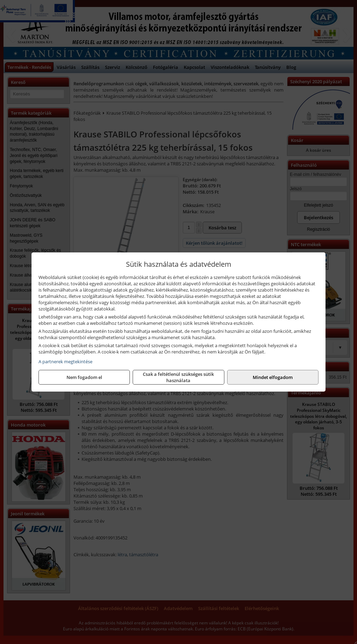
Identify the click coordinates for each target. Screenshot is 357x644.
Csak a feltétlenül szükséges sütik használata (178, 377)
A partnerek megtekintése (65, 362)
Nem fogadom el (84, 377)
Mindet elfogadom (273, 377)
